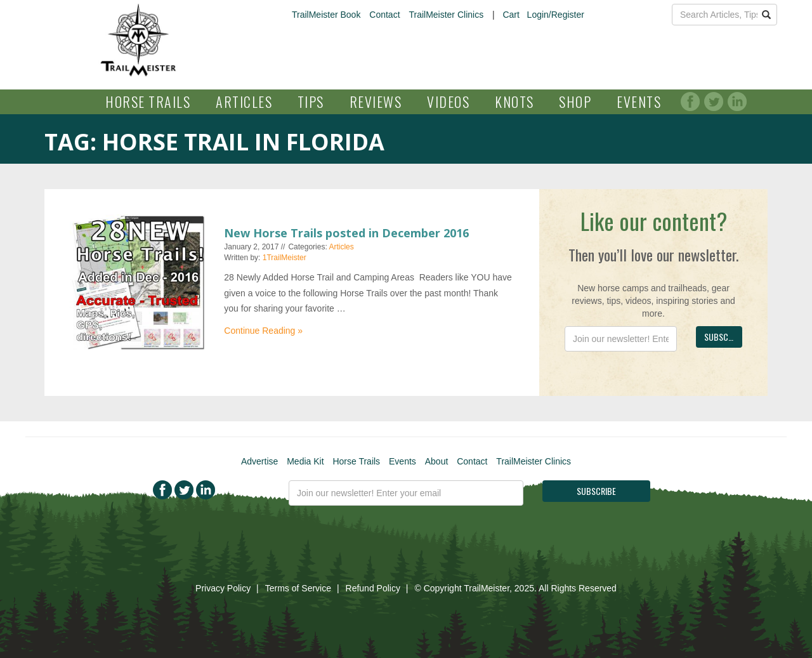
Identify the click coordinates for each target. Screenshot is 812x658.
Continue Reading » (263, 331)
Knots (514, 102)
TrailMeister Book (326, 15)
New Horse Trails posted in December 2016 (346, 233)
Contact (384, 15)
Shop (575, 102)
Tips (311, 102)
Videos (448, 102)
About (437, 461)
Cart (511, 15)
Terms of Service (298, 588)
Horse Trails (148, 102)
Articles (244, 102)
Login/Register (556, 15)
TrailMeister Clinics (446, 15)
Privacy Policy (223, 588)
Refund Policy (373, 588)
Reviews (376, 102)
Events (639, 102)
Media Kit (305, 461)
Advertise (259, 461)
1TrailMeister (285, 258)
